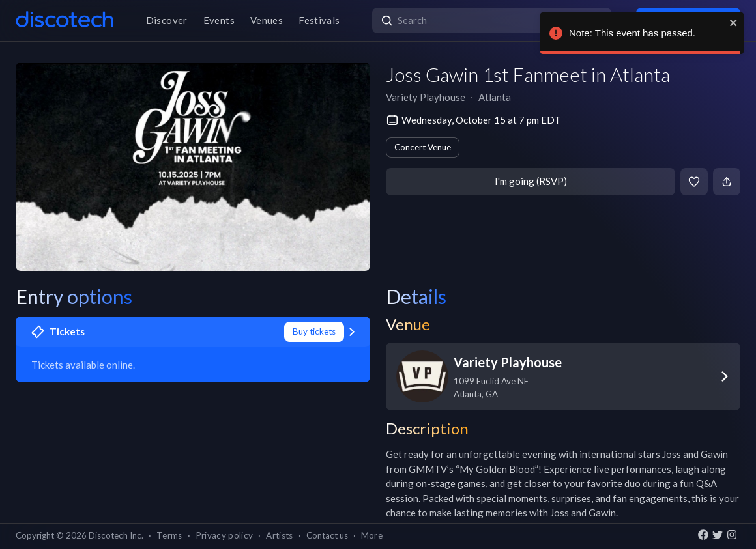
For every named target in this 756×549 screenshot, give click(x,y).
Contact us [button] (327, 535)
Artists (279, 535)
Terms (169, 535)
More (372, 535)
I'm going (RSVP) (531, 181)
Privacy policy (225, 535)
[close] (732, 23)
